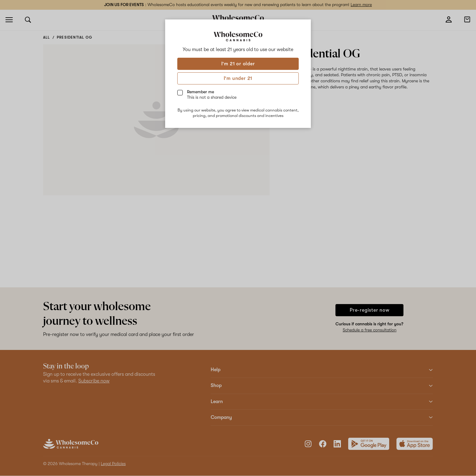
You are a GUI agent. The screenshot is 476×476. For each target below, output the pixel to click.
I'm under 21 (238, 78)
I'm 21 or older (238, 64)
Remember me (212, 94)
